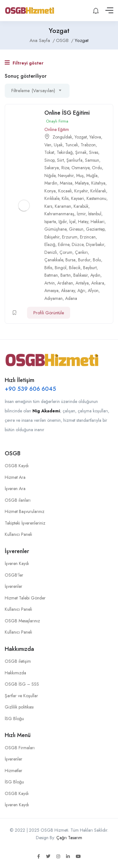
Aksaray (68, 290)
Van (48, 145)
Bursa (70, 260)
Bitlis (48, 268)
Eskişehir (52, 237)
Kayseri (78, 198)
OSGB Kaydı (17, 466)
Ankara (98, 283)
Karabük (81, 206)
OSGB (62, 40)
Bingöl (61, 268)
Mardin (51, 183)
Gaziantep (95, 229)
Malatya (82, 183)
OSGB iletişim (18, 661)
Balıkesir (81, 275)
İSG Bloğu (14, 719)
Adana (71, 298)
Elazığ (50, 244)
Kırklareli (98, 191)
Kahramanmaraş (59, 214)
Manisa (66, 183)
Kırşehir (81, 191)
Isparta (50, 222)
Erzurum (70, 237)
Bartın (66, 275)
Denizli (51, 252)
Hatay (83, 222)
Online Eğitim (57, 129)
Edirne (64, 244)
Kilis (65, 198)
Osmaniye (80, 168)
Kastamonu (96, 198)
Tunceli (72, 145)
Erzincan (88, 237)
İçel (72, 222)
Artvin (50, 283)
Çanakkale (54, 260)
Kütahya (98, 183)
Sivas (94, 152)
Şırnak (81, 152)
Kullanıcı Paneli (18, 534)
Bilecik (75, 268)
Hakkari (98, 222)
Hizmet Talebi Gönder (25, 598)
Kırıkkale (52, 198)
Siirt (60, 160)
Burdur (84, 260)
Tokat (49, 152)
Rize (65, 168)
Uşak (58, 145)
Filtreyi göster (24, 63)
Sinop (49, 160)
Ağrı (81, 290)
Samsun (92, 160)
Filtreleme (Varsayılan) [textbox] (33, 91)
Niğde (50, 175)
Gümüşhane (55, 229)
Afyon (93, 290)
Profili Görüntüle (49, 313)
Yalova (95, 137)
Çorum (66, 252)
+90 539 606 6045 (30, 389)
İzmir (81, 214)
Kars (48, 206)
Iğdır (63, 222)
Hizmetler (14, 771)
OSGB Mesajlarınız (22, 621)
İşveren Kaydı (17, 563)
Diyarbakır (95, 244)
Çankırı (81, 252)
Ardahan (65, 283)
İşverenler (14, 586)
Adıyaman (53, 298)
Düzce (78, 244)
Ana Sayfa (40, 40)
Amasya (51, 290)
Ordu (97, 168)
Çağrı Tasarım (69, 838)
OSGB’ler (14, 575)
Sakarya (52, 168)
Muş (80, 175)
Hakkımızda (15, 673)
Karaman (63, 206)
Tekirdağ (65, 152)
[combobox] (37, 91)
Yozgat (81, 137)
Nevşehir (66, 175)
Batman (51, 275)
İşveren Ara (15, 489)
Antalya (82, 283)
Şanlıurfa (74, 160)
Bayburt (90, 268)
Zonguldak (62, 137)
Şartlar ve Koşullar (21, 696)
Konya (50, 191)
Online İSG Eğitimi (67, 113)
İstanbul (95, 214)
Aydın (95, 275)
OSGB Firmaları (20, 748)
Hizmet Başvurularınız (25, 511)
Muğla (92, 175)
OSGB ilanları (18, 500)
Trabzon (88, 145)
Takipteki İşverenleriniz (25, 523)
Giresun (76, 229)
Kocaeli (65, 191)
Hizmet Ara (15, 477)
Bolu (97, 260)
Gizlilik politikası (19, 707)
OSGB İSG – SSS (22, 684)
